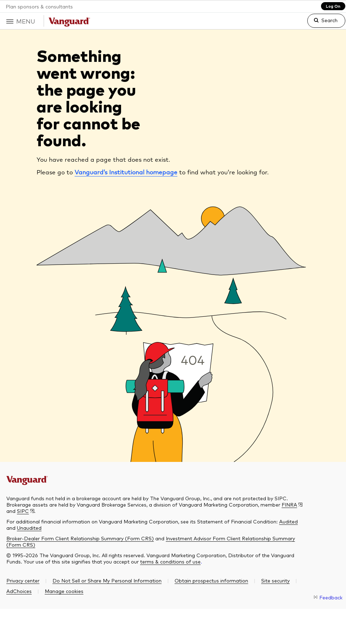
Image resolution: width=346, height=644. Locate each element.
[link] (320, 24)
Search (329, 20)
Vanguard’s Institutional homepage (126, 173)
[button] (22, 21)
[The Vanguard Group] (34, 479)
